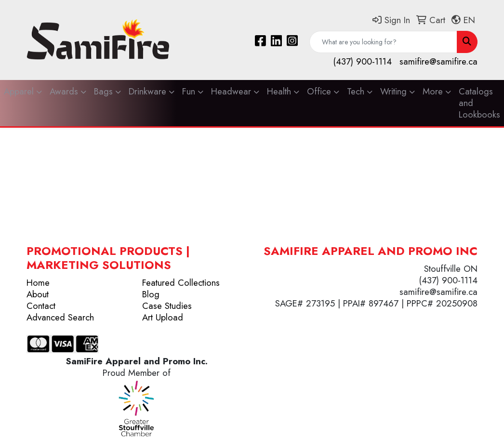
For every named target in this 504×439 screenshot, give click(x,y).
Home (38, 283)
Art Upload (163, 317)
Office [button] (319, 91)
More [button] (433, 91)
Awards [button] (64, 91)
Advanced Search (60, 317)
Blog (151, 294)
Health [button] (279, 91)
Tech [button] (356, 91)
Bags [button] (103, 91)
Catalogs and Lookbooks (479, 103)
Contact (41, 306)
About (38, 294)
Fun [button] (189, 91)
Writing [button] (393, 91)
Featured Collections (181, 283)
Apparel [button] (19, 91)
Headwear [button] (231, 91)
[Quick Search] (383, 42)
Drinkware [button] (147, 91)
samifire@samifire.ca (438, 61)
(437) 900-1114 (362, 61)
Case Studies (167, 306)
